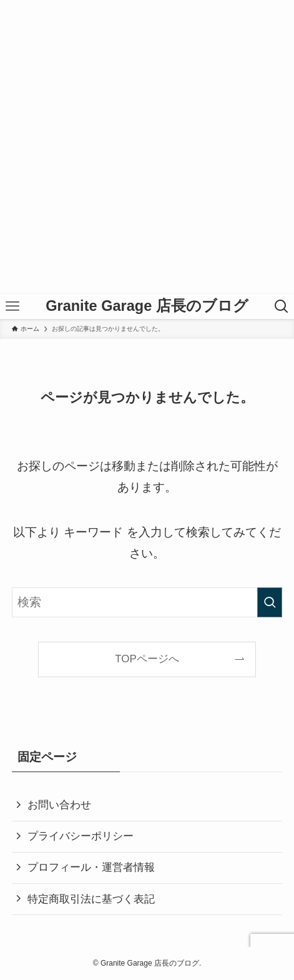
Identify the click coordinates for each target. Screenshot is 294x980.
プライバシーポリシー (81, 836)
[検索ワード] (147, 602)
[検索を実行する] (270, 602)
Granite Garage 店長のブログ (147, 306)
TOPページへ (147, 659)
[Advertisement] (147, 147)
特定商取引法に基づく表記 (91, 899)
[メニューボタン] (12, 306)
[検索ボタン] (282, 306)
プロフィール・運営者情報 (91, 867)
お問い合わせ (59, 805)
